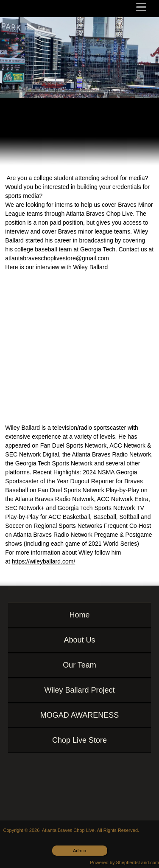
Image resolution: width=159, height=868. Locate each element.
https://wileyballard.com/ (43, 561)
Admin (79, 851)
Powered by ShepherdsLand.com (124, 862)
